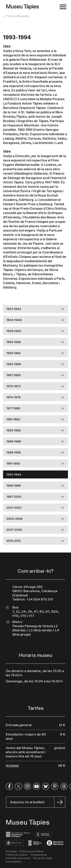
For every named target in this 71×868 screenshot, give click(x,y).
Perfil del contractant (18, 858)
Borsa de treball (43, 858)
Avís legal (11, 852)
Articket (12, 766)
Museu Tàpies (22, 7)
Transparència (39, 855)
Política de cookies (17, 855)
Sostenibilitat (14, 862)
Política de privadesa (31, 852)
